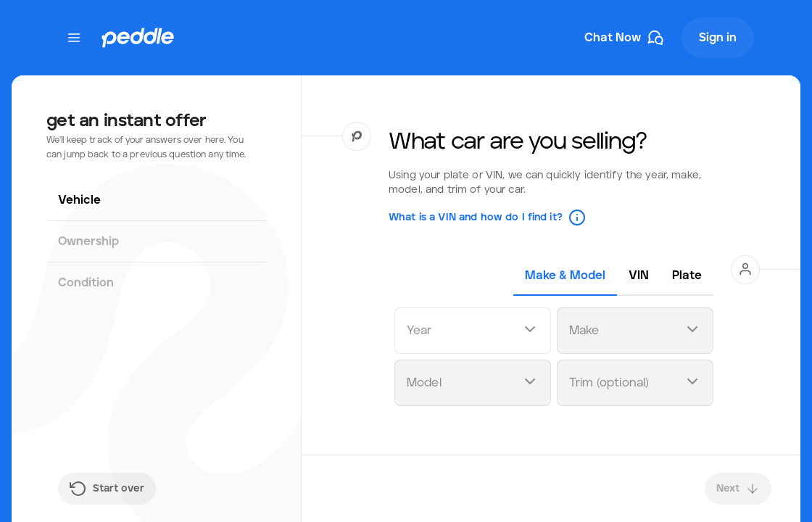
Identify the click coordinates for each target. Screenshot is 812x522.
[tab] (565, 275)
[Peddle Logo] (138, 38)
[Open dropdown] (530, 331)
